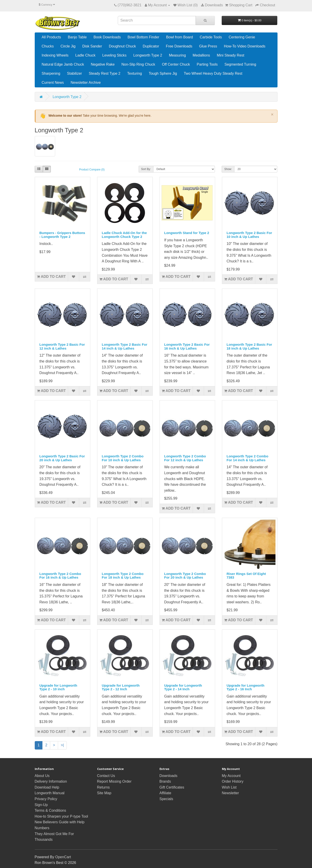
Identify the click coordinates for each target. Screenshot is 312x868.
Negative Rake (103, 64)
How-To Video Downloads (245, 46)
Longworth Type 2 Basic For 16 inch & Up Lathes (187, 346)
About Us (42, 776)
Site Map (104, 793)
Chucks (48, 46)
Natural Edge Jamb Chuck (63, 64)
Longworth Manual (50, 793)
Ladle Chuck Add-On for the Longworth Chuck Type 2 (124, 235)
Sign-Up (41, 805)
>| (62, 745)
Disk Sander (92, 46)
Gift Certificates (172, 787)
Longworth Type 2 (148, 55)
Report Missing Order (114, 781)
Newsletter (231, 793)
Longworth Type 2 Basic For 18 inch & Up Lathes (249, 346)
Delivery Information (51, 781)
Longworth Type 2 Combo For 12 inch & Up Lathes (185, 458)
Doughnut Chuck (122, 46)
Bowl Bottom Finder (143, 37)
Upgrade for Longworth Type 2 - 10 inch (58, 687)
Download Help (47, 787)
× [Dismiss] (272, 114)
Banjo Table (77, 37)
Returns (103, 787)
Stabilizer (74, 73)
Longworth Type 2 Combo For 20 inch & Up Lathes (185, 576)
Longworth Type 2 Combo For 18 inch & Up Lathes (123, 576)
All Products (51, 37)
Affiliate (165, 793)
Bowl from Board (179, 37)
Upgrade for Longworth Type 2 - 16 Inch (246, 687)
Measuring (177, 55)
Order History (233, 781)
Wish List (229, 787)
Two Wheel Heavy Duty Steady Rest (213, 73)
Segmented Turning (240, 64)
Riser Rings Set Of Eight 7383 (246, 576)
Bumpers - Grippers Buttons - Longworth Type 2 (62, 235)
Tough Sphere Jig (163, 73)
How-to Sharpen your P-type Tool (61, 816)
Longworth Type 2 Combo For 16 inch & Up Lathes (60, 576)
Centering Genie (242, 37)
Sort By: (146, 169)
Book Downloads (107, 37)
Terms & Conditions (50, 810)
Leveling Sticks (114, 55)
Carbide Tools (211, 37)
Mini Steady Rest (231, 55)
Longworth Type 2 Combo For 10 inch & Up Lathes (123, 458)
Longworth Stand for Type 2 (187, 233)
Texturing (135, 73)
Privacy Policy (46, 799)
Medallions (201, 55)
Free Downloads (179, 46)
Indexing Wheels (55, 55)
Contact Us (106, 776)
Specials (166, 799)
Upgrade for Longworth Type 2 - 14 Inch (183, 687)
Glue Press (208, 46)
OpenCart (63, 857)
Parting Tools (207, 64)
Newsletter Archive (86, 83)
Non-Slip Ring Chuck (138, 64)
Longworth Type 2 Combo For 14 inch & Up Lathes (248, 458)
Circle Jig (68, 46)
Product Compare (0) (92, 170)
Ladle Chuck (85, 55)
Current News (53, 83)
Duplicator (151, 46)
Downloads (168, 776)
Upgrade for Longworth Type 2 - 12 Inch (121, 687)
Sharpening (51, 73)
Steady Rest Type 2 (104, 73)
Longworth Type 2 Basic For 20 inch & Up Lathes (62, 458)
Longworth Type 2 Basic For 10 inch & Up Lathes (249, 235)
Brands (165, 781)
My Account (231, 776)
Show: (228, 169)
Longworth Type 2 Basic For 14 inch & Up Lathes (125, 346)
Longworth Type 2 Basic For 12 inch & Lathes (62, 346)
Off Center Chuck (176, 64)
